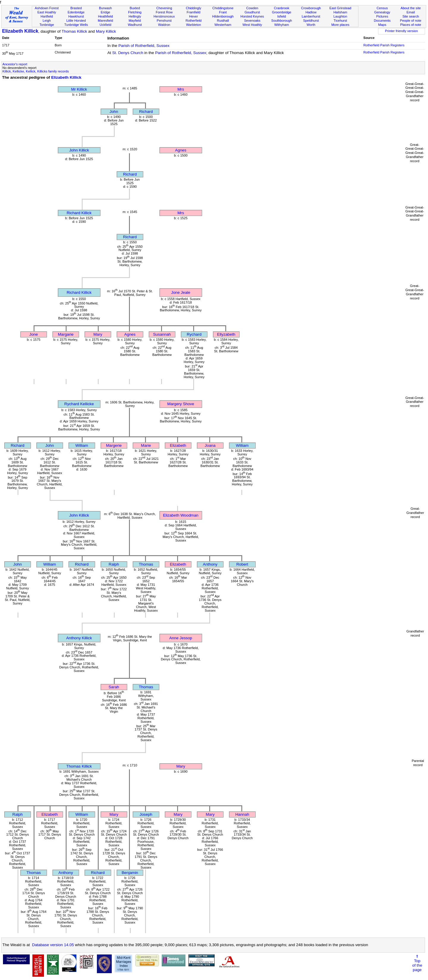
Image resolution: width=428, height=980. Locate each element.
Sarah (114, 687)
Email (411, 12)
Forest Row (164, 12)
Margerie (114, 445)
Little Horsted (76, 20)
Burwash (105, 8)
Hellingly (135, 16)
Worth (311, 25)
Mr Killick (79, 89)
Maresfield (105, 20)
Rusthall (223, 20)
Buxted (135, 8)
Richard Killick (79, 213)
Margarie (66, 334)
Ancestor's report (15, 64)
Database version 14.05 (53, 945)
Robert (242, 564)
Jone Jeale (181, 292)
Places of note (410, 25)
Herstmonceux (164, 16)
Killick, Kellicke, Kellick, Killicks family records (36, 71)
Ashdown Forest (47, 8)
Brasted (76, 8)
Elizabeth (178, 445)
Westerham (223, 25)
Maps (382, 25)
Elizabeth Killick (20, 31)
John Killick (79, 150)
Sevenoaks (252, 20)
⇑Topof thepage (417, 963)
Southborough (282, 20)
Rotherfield (193, 20)
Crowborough (311, 8)
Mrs (181, 89)
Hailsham (340, 12)
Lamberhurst (311, 16)
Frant (223, 12)
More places (340, 25)
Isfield (282, 16)
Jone (34, 334)
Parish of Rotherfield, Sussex (144, 46)
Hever (193, 16)
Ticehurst (340, 20)
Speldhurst (311, 20)
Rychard (194, 334)
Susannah (162, 334)
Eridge (106, 12)
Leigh (47, 20)
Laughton (340, 16)
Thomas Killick (74, 31)
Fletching (135, 12)
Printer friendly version (401, 31)
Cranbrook (281, 8)
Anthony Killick (79, 638)
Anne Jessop (181, 638)
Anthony (210, 564)
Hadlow (311, 12)
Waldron (164, 25)
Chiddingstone (223, 8)
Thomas (146, 564)
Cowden (252, 8)
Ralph (114, 564)
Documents (382, 20)
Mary (98, 334)
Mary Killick (106, 31)
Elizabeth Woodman (181, 515)
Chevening (164, 8)
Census (382, 8)
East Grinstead (340, 8)
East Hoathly (47, 12)
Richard (146, 112)
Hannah (242, 814)
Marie (146, 445)
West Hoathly (252, 25)
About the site (411, 8)
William (82, 445)
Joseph (146, 814)
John (114, 112)
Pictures (382, 16)
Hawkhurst (76, 16)
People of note (411, 20)
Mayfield (135, 20)
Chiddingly (193, 8)
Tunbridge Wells (76, 25)
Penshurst (164, 20)
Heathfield (106, 16)
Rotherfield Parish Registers (384, 45)
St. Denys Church (128, 53)
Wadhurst (135, 25)
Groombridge (282, 12)
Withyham (282, 25)
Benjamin (130, 873)
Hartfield (47, 16)
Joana (210, 445)
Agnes (181, 150)
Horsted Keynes (252, 16)
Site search (411, 16)
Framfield (193, 12)
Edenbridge (76, 12)
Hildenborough (223, 16)
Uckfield (106, 25)
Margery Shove (181, 404)
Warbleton (193, 25)
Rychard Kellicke (79, 404)
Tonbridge (47, 25)
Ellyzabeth (226, 334)
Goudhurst (252, 12)
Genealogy (382, 12)
